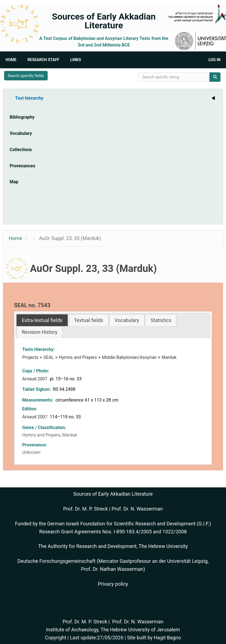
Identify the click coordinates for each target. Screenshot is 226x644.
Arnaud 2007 (35, 379)
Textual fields (89, 320)
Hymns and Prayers (78, 357)
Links (76, 60)
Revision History (40, 332)
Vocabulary (21, 133)
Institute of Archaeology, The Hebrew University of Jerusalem (113, 630)
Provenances (22, 166)
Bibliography (22, 117)
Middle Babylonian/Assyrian (129, 357)
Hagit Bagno (168, 638)
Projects (30, 357)
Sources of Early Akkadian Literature (104, 21)
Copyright (55, 638)
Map (14, 182)
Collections (21, 150)
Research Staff (43, 60)
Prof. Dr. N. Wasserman (137, 509)
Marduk (169, 357)
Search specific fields (26, 76)
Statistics (161, 320)
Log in (214, 60)
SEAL (49, 357)
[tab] (42, 320)
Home (11, 60)
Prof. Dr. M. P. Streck (86, 509)
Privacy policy (113, 584)
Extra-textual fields (42, 320)
